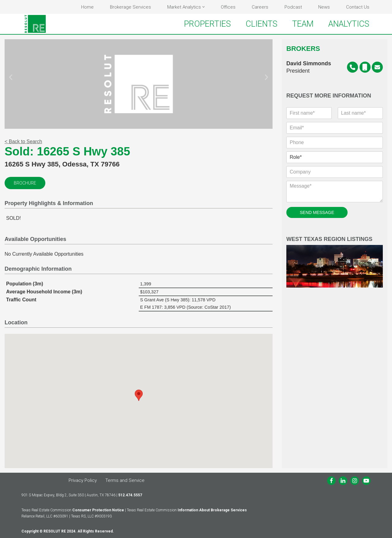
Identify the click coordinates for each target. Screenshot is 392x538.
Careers (260, 7)
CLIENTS (262, 24)
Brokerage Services (130, 7)
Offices (228, 7)
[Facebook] (331, 481)
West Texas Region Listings (335, 262)
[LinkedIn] (343, 481)
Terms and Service (125, 480)
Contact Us (358, 7)
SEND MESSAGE (317, 212)
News (324, 7)
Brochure (25, 183)
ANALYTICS (349, 24)
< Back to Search (23, 141)
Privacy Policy (83, 480)
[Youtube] (366, 481)
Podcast (293, 7)
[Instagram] (355, 481)
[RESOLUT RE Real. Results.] (35, 24)
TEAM (303, 24)
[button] (204, 7)
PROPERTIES (207, 24)
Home (87, 7)
